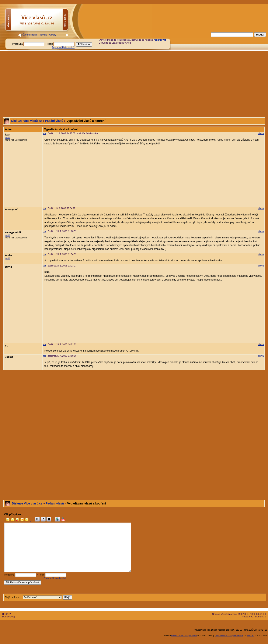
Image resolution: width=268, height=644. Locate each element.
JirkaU (9, 357)
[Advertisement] (185, 41)
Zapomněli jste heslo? (63, 47)
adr (44, 133)
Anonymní (11, 209)
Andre (9, 255)
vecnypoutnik (13, 232)
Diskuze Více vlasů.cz (27, 121)
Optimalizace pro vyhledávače (229, 636)
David (9, 267)
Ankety (53, 35)
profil (8, 137)
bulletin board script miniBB (184, 636)
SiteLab (250, 636)
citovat (261, 133)
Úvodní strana (30, 35)
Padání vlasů (54, 121)
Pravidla (43, 35)
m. (7, 346)
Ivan (8, 135)
